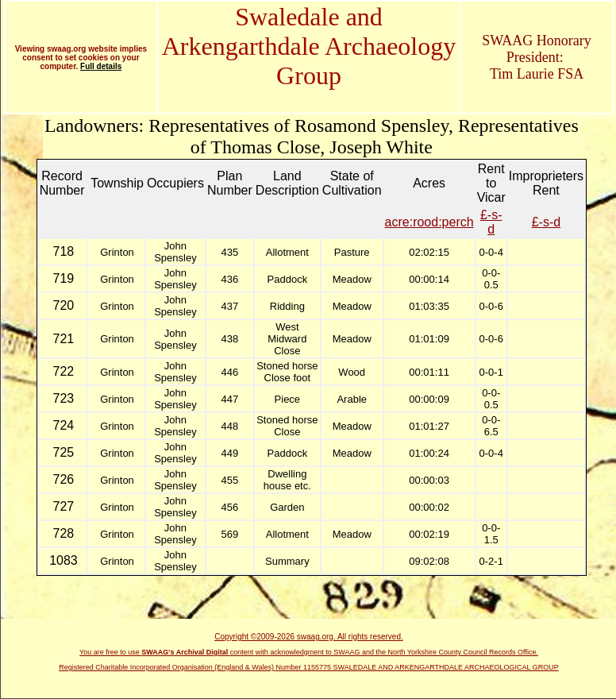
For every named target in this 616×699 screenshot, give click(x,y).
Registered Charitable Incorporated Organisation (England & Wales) (167, 667)
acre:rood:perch (429, 222)
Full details (101, 66)
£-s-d (491, 222)
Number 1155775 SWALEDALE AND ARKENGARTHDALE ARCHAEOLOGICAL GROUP (418, 667)
